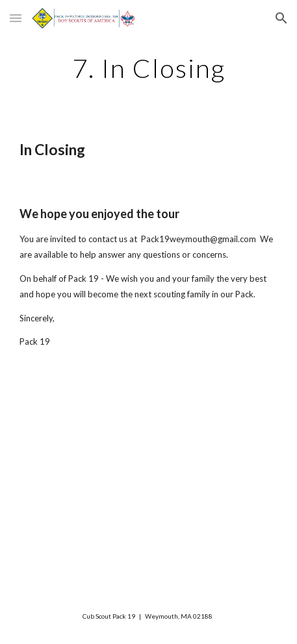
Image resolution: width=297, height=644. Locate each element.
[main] (149, 68)
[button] (16, 18)
